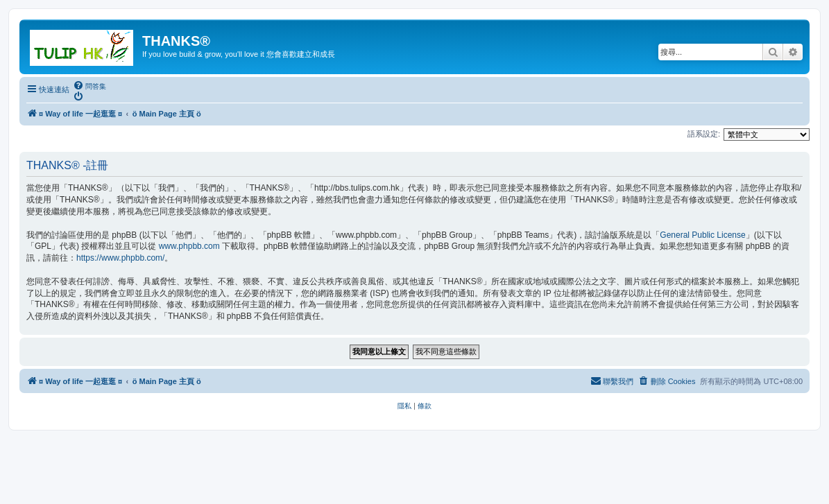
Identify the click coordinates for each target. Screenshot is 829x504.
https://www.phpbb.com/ (120, 258)
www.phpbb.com (189, 246)
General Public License (702, 235)
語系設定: (704, 134)
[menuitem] (89, 86)
